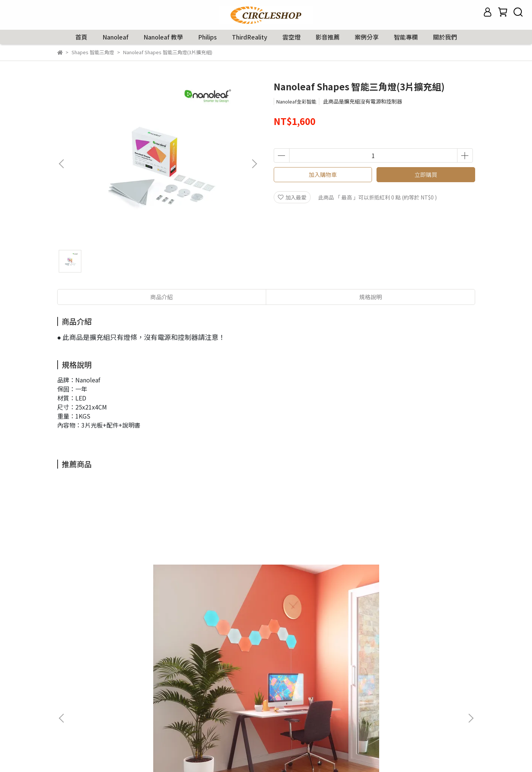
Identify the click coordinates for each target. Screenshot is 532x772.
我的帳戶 (68, 689)
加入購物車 (323, 174)
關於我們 (445, 37)
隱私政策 (68, 723)
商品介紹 (162, 297)
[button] (254, 164)
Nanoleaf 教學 (163, 37)
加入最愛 (292, 197)
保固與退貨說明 (76, 712)
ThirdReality (250, 37)
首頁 (81, 37)
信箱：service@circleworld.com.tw (246, 712)
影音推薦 (328, 37)
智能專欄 (406, 37)
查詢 (62, 678)
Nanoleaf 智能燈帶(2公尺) (418, 594)
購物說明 (68, 700)
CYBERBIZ (299, 753)
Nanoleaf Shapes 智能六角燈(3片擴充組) (317, 597)
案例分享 (367, 37)
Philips (207, 37)
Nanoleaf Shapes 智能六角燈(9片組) (114, 597)
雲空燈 (291, 37)
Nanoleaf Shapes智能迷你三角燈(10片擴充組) (215, 597)
